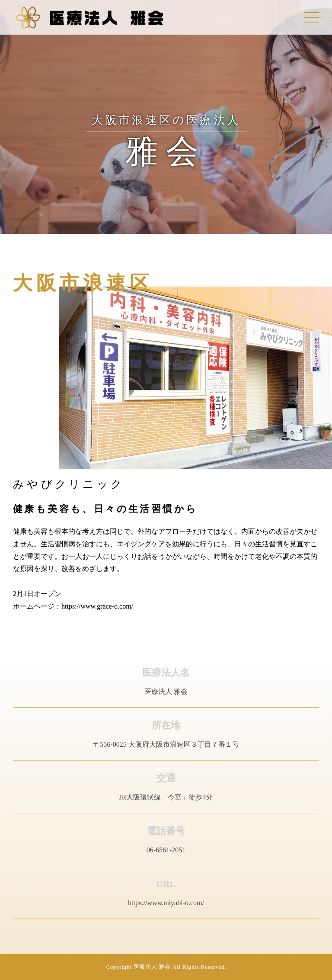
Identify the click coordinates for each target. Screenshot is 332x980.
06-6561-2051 (166, 852)
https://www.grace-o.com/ (97, 606)
